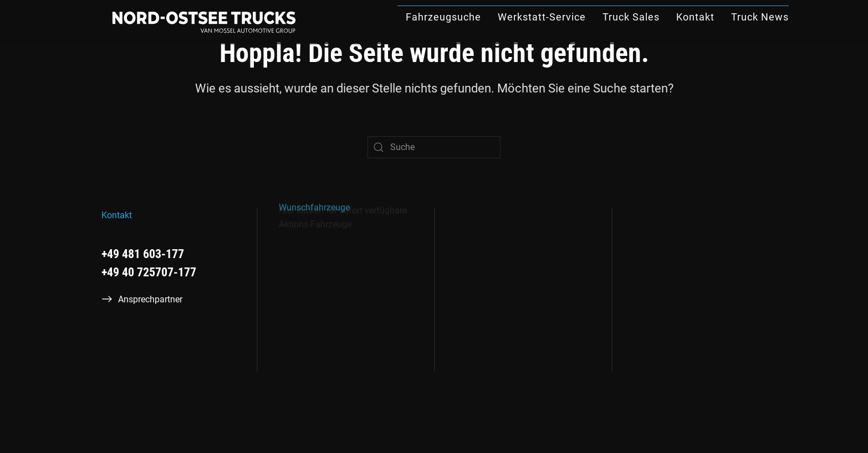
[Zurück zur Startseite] (204, 22)
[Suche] (434, 147)
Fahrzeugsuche (443, 17)
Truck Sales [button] (631, 17)
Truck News (760, 17)
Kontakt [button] (695, 17)
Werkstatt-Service (542, 17)
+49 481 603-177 (143, 254)
